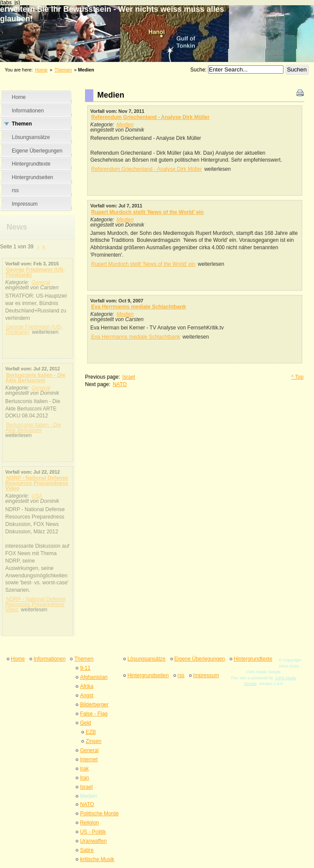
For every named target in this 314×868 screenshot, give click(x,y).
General (41, 282)
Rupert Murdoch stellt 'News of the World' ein (147, 212)
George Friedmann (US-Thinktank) (35, 272)
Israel (128, 377)
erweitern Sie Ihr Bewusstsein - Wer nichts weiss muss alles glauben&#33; (157, 27)
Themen (63, 70)
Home (41, 70)
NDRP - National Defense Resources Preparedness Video (37, 483)
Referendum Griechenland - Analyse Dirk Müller (150, 117)
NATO (119, 384)
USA (37, 496)
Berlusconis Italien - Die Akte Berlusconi (35, 378)
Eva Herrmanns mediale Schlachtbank (138, 307)
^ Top (297, 377)
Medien (125, 125)
